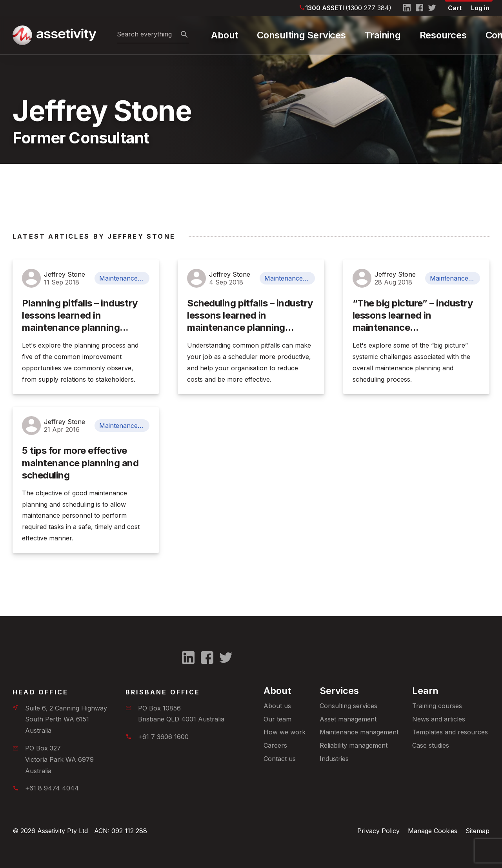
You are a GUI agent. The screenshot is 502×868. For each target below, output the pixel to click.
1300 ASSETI (348, 8)
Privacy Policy (378, 831)
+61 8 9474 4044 (52, 788)
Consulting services (348, 706)
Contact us (280, 759)
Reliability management (354, 745)
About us (277, 706)
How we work (285, 732)
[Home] (54, 35)
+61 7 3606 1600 (163, 737)
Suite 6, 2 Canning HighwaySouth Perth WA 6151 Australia (66, 719)
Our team (277, 719)
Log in (480, 8)
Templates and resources (450, 732)
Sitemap (477, 831)
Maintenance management (359, 732)
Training (383, 35)
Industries (334, 759)
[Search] (184, 35)
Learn (425, 691)
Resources (443, 35)
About (225, 35)
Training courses (437, 706)
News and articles (439, 719)
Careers (275, 745)
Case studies (431, 745)
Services (339, 691)
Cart (455, 8)
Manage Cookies (433, 831)
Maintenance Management (124, 278)
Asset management (348, 719)
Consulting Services (301, 35)
